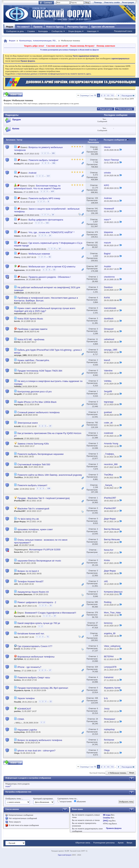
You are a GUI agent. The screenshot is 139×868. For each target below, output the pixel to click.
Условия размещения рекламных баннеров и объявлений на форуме (69, 50)
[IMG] (106, 821)
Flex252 (18, 702)
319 (48, 176)
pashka (17, 711)
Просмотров (93, 142)
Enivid (17, 649)
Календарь (43, 31)
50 (54, 270)
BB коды (107, 815)
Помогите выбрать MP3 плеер (44, 198)
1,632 (96, 256)
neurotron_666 (21, 467)
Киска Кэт (19, 552)
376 (96, 612)
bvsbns (17, 680)
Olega (17, 753)
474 (96, 232)
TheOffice (18, 477)
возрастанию (65, 801)
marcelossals (20, 314)
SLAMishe (19, 154)
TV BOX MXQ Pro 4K (28, 519)
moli (16, 545)
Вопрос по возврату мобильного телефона (40, 740)
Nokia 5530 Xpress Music (30, 319)
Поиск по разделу (125, 109)
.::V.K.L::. (18, 723)
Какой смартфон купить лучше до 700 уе (39, 623)
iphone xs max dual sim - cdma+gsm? (37, 751)
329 (96, 667)
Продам (17, 120)
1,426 (96, 636)
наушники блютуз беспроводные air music (39, 561)
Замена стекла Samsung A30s (33, 444)
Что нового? (23, 27)
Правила (38, 27)
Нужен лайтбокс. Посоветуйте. (34, 360)
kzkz (16, 637)
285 (53, 153)
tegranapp (19, 404)
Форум (10, 27)
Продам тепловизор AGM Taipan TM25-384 (40, 371)
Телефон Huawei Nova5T (31, 581)
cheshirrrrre (19, 279)
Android (32, 173)
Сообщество (57, 31)
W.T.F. (17, 202)
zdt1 (16, 584)
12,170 (95, 188)
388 (54, 163)
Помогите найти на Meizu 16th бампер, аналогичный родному (50, 475)
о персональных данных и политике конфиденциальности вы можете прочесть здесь (53, 74)
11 (108, 95)
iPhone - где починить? (29, 667)
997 (96, 266)
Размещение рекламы (104, 843)
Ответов (93, 140)
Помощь (98, 2)
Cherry (17, 257)
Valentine (18, 373)
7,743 (96, 162)
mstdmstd (19, 439)
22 (51, 701)
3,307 (96, 222)
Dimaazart (19, 332)
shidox (17, 627)
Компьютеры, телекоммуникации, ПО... (38, 41)
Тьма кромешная (22, 249)
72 (48, 637)
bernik (17, 321)
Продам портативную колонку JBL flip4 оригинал (43, 688)
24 (50, 235)
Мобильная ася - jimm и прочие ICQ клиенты (52, 267)
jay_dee (18, 606)
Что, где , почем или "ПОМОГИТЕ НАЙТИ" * (51, 232)
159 (96, 198)
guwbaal (18, 415)
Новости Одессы (55, 27)
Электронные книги (28, 423)
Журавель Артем (22, 690)
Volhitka (18, 386)
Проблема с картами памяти (32, 329)
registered (19, 215)
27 (97, 623)
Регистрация (128, 2)
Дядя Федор (20, 521)
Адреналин (19, 270)
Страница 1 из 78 (88, 95)
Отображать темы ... (14, 799)
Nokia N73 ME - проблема (31, 339)
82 (50, 257)
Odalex (17, 236)
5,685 (96, 149)
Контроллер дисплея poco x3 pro (35, 392)
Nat (16, 223)
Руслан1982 (20, 616)
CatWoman (19, 293)
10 (60, 249)
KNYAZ (17, 342)
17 (50, 670)
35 (51, 605)
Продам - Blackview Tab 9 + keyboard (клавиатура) (44, 498)
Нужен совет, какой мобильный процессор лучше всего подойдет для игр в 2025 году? (45, 310)
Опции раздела (106, 109)
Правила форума (114, 828)
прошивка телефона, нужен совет (35, 529)
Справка (31, 31)
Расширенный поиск (123, 31)
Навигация (92, 31)
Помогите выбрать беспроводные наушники (41, 454)
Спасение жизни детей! (57, 46)
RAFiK (17, 303)
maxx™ (8, 786)
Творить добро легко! (34, 46)
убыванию (80, 801)
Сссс (16, 446)
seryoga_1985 (20, 355)
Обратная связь (83, 843)
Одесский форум (65, 855)
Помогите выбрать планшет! (32, 485)
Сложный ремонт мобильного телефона (39, 412)
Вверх (132, 773)
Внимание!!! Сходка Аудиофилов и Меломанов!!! (51, 613)
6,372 (96, 175)
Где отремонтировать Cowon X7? (35, 646)
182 (96, 243)
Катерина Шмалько (23, 594)
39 (50, 426)
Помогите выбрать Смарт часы (34, 677)
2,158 (96, 487)
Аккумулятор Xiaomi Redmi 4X (33, 592)
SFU (16, 457)
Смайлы (107, 818)
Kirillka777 (19, 164)
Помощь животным (106, 46)
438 (96, 698)
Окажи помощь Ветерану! (82, 46)
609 (52, 191)
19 (55, 616)
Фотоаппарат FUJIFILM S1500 (45, 550)
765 (96, 423)
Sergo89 (18, 394)
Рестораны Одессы (78, 27)
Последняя (128, 96)
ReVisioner (19, 743)
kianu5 (17, 363)
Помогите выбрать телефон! (43, 160)
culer (16, 489)
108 (49, 488)
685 (96, 602)
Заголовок (10, 140)
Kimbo (17, 563)
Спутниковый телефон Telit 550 (34, 464)
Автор (20, 140)
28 (53, 215)
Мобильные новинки (39, 254)
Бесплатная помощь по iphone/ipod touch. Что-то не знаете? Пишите (37, 187)
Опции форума (75, 31)
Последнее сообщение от (116, 140)
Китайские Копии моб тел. (31, 634)
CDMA (21, 719)
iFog (16, 176)
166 (47, 223)
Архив (121, 843)
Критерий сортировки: (43, 799)
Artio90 (17, 426)
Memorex (18, 192)
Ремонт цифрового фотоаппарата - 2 (37, 602)
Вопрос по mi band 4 (28, 571)
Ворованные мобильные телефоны (36, 657)
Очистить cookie (112, 2)
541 (96, 208)
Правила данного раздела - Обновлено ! (50, 277)
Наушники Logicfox (27, 730)
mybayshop (19, 732)
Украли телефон (26, 698)
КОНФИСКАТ (24, 709)
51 (112, 95)
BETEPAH (19, 659)
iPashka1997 (20, 501)
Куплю (16, 129)
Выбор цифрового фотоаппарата (46, 220)
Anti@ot (18, 532)
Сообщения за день (15, 31)
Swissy (17, 671)
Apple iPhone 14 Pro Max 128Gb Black (37, 402)
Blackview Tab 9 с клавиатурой (33, 509)
